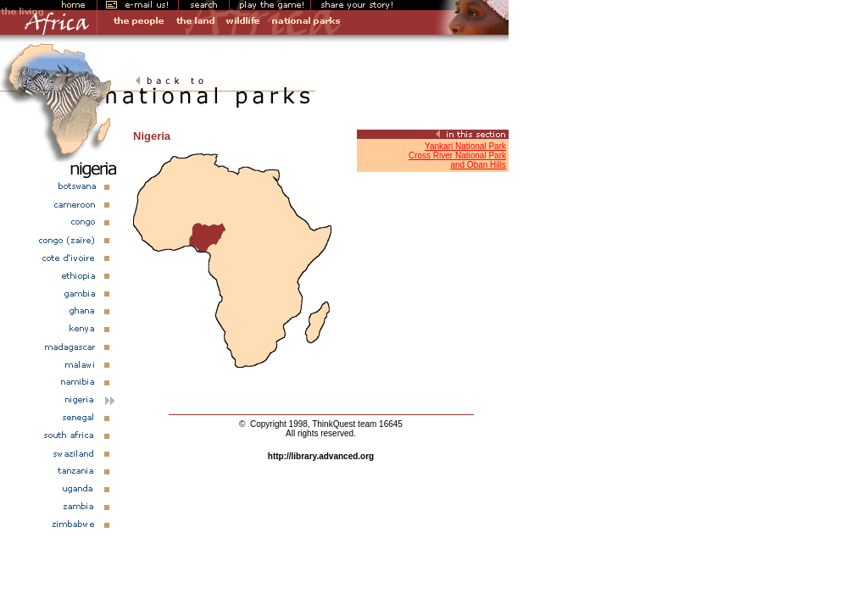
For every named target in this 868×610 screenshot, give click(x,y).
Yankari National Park (465, 146)
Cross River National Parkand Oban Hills (457, 160)
